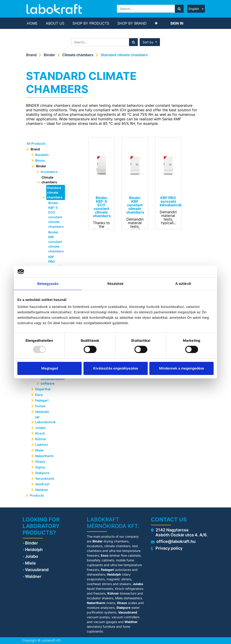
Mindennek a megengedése (182, 368)
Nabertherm (44, 456)
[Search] (179, 9)
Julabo (40, 428)
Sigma (40, 467)
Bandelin (42, 155)
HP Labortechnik (45, 420)
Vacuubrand (45, 478)
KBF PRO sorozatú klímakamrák (55, 264)
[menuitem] (32, 23)
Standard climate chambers (124, 55)
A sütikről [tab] (183, 284)
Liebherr (42, 445)
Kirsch (40, 433)
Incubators (49, 172)
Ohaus (40, 461)
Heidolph (42, 412)
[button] (156, 23)
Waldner (42, 490)
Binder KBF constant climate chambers (55, 242)
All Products (36, 143)
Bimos (40, 160)
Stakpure (42, 473)
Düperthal (43, 389)
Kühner (41, 439)
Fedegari (42, 400)
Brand (31, 55)
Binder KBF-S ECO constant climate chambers (55, 215)
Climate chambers (78, 55)
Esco (39, 395)
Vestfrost (42, 484)
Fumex (40, 406)
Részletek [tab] (116, 284)
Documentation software (52, 381)
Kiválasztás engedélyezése (116, 368)
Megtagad (50, 368)
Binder (49, 55)
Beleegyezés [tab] (48, 284)
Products (37, 495)
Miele (39, 450)
